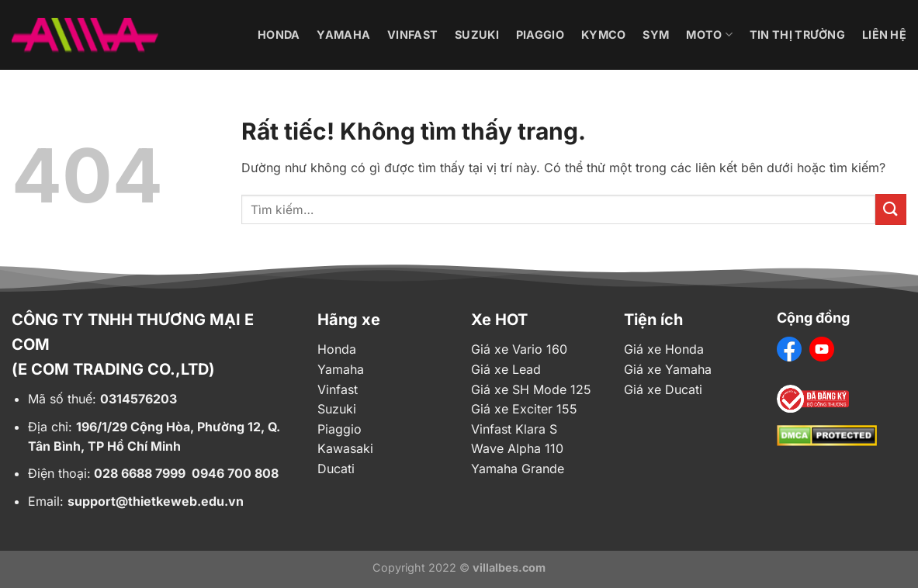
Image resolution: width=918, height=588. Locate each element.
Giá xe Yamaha (668, 369)
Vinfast (412, 35)
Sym (656, 35)
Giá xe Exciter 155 (524, 409)
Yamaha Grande (518, 469)
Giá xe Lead (506, 369)
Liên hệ (884, 35)
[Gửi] (891, 209)
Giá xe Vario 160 (519, 349)
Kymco (603, 35)
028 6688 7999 (140, 473)
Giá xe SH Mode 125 (531, 389)
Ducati (336, 469)
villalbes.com (509, 567)
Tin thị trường (797, 35)
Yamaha (343, 35)
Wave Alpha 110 (517, 448)
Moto (709, 35)
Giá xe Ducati (663, 389)
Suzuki (477, 35)
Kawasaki (345, 448)
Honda (279, 35)
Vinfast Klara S (514, 429)
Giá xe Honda (664, 349)
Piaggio (540, 35)
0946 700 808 (235, 473)
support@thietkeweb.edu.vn (156, 501)
